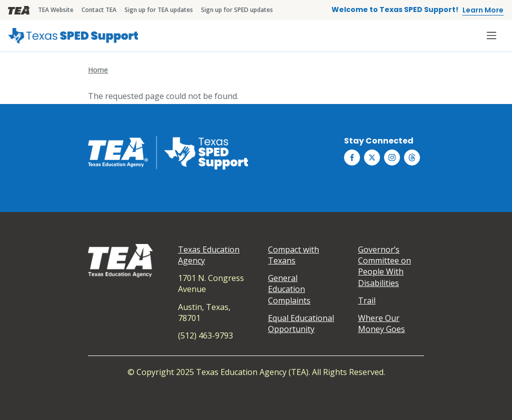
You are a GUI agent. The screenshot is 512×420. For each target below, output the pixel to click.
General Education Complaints (289, 289)
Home (98, 70)
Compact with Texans (293, 255)
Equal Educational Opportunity (301, 323)
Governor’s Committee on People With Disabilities (384, 266)
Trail (367, 300)
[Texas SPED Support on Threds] (412, 157)
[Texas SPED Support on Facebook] (352, 157)
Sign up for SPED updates (237, 10)
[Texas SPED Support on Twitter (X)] (372, 157)
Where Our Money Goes (381, 323)
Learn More (483, 10)
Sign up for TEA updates (159, 10)
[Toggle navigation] (491, 35)
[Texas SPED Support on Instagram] (392, 157)
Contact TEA (99, 10)
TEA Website (56, 10)
